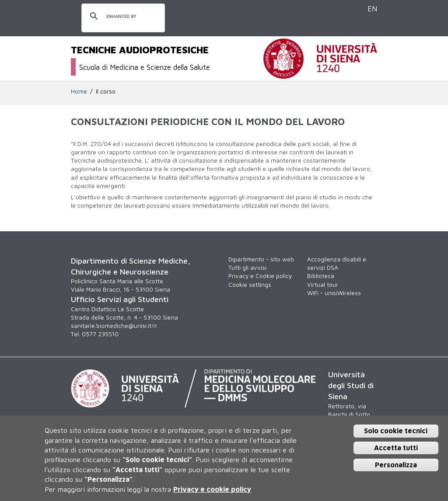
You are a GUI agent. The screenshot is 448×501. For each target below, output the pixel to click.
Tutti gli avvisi (247, 268)
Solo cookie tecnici (396, 431)
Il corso (106, 91)
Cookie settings (250, 285)
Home (79, 91)
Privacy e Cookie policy (260, 276)
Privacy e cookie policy (212, 489)
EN (372, 9)
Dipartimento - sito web (261, 259)
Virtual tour (323, 285)
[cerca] (122, 17)
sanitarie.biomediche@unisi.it (114, 326)
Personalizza (396, 465)
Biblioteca (321, 276)
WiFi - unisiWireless (334, 293)
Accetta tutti (396, 448)
